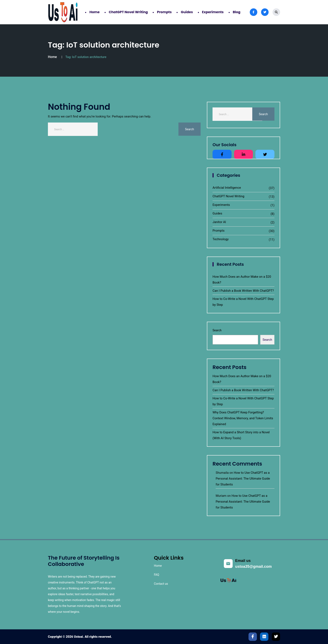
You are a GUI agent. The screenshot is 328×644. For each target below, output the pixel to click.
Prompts (164, 12)
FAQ (157, 575)
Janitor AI (219, 222)
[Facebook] (253, 637)
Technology (221, 239)
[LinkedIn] (264, 637)
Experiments (213, 12)
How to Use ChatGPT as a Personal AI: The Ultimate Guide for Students (243, 479)
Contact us (161, 584)
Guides (187, 12)
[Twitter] (276, 637)
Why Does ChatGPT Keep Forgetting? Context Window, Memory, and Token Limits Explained (243, 418)
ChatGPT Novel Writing (128, 12)
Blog (237, 12)
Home (94, 12)
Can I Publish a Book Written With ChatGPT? (243, 291)
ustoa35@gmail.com (253, 567)
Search (217, 330)
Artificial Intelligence (227, 188)
